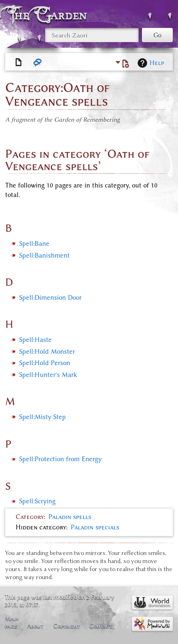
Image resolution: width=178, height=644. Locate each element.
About (35, 626)
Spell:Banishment (44, 255)
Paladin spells (70, 517)
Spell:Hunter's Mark (48, 375)
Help (157, 63)
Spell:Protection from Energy (60, 459)
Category (30, 517)
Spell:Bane (34, 244)
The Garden (49, 15)
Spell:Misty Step (42, 417)
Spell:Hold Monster (47, 352)
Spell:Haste (35, 340)
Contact (101, 626)
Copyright (66, 626)
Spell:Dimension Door (50, 298)
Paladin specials (95, 527)
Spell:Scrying (37, 501)
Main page (12, 622)
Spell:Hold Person (45, 363)
